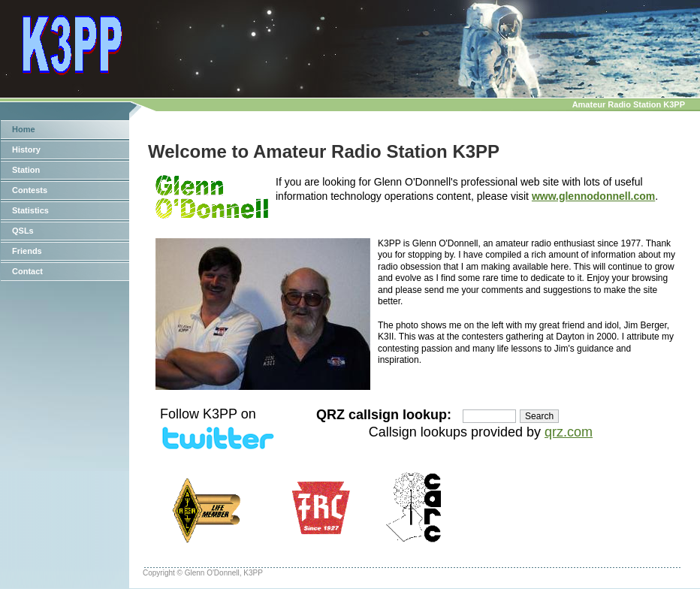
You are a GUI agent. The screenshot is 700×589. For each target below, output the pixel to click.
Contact (27, 271)
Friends (27, 251)
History (26, 150)
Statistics (30, 210)
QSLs (23, 231)
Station (26, 170)
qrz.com (569, 432)
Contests (30, 190)
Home (24, 129)
